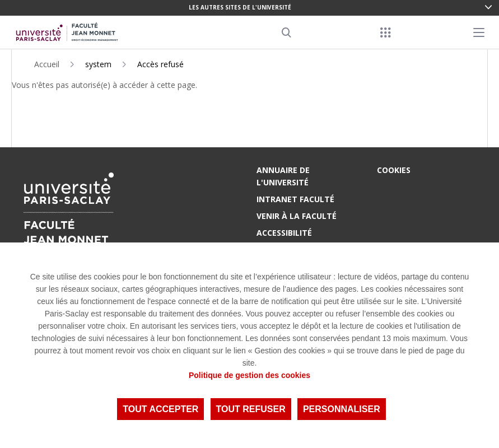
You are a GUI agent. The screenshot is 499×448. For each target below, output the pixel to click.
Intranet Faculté (295, 199)
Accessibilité (284, 233)
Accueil (47, 64)
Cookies (394, 170)
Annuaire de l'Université (283, 176)
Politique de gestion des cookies (249, 375)
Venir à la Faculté (297, 216)
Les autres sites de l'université (240, 7)
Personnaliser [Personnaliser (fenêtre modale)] (342, 409)
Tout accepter (160, 409)
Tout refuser (251, 409)
